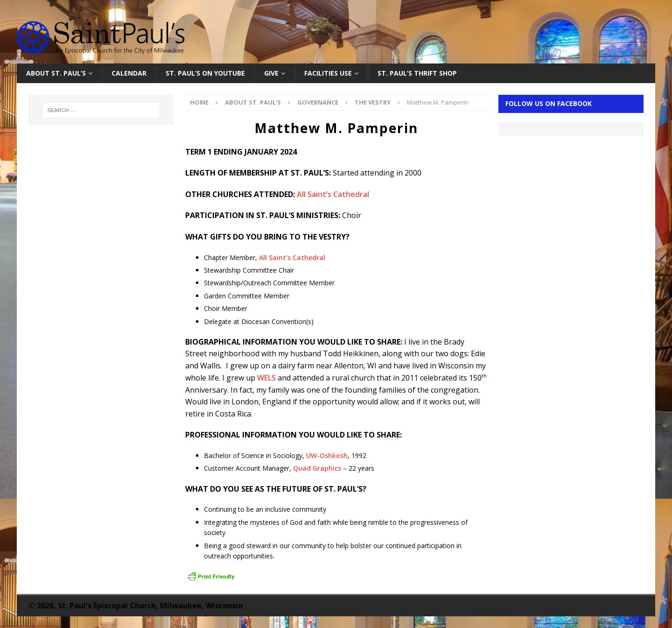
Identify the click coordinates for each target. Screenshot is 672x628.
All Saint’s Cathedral (333, 194)
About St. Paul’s (56, 73)
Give (271, 73)
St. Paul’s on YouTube (205, 73)
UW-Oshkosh (327, 455)
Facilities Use (328, 73)
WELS (266, 378)
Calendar (129, 73)
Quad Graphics (317, 468)
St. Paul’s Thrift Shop (417, 73)
